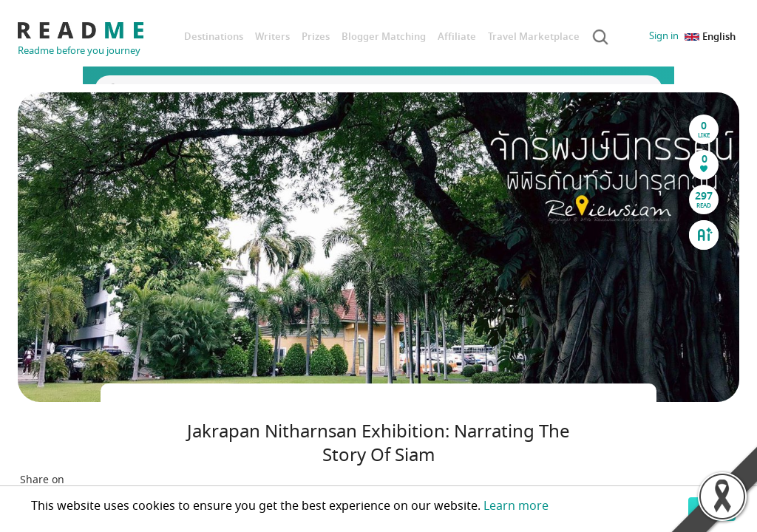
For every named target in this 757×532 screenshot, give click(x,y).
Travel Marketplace (534, 37)
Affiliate (457, 37)
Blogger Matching (384, 37)
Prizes (316, 37)
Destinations (214, 37)
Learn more (516, 506)
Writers (272, 37)
